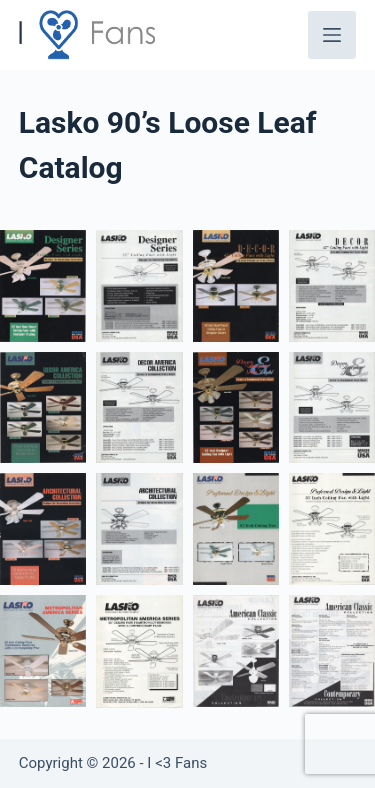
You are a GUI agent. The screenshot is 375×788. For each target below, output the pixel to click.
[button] (43, 286)
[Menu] (332, 35)
